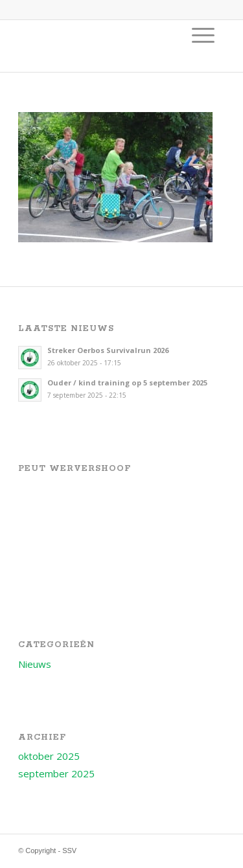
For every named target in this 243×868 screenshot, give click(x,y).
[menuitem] (203, 35)
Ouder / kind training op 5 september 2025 (127, 383)
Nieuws (35, 664)
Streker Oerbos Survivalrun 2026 (108, 350)
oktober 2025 (49, 756)
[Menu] (203, 35)
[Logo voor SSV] (101, 46)
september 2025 (56, 773)
